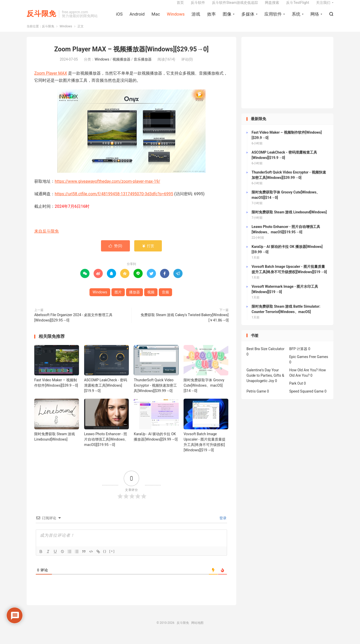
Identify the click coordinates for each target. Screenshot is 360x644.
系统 (296, 18)
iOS (119, 18)
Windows (176, 18)
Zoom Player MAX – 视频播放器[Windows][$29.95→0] (131, 56)
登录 (223, 525)
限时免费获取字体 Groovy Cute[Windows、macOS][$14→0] (204, 392)
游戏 (196, 18)
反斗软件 (198, 7)
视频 (151, 299)
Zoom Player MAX (51, 80)
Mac (156, 18)
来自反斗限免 (47, 238)
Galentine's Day (259, 377)
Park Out (296, 390)
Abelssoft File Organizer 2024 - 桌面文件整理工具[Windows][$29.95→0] (73, 324)
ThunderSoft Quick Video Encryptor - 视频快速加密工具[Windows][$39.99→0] (155, 392)
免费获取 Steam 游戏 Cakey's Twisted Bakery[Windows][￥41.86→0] (185, 324)
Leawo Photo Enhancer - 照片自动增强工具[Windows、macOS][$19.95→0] (106, 446)
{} (105, 558)
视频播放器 (121, 66)
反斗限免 (41, 18)
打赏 (148, 253)
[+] (112, 558)
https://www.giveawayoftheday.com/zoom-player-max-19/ (107, 188)
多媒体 (248, 18)
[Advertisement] (287, 79)
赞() (115, 253)
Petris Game (256, 398)
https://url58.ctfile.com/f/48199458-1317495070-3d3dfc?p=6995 (114, 200)
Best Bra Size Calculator (266, 356)
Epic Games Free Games (309, 364)
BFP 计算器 (298, 356)
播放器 (134, 299)
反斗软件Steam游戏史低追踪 (235, 7)
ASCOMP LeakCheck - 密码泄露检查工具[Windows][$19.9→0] (106, 392)
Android (137, 18)
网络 (315, 18)
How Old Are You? (303, 377)
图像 (227, 18)
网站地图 (197, 629)
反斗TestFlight (298, 7)
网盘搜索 (272, 7)
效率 (211, 18)
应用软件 (273, 18)
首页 (180, 7)
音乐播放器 (143, 66)
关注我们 (323, 7)
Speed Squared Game (306, 398)
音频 (165, 299)
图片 (118, 299)
